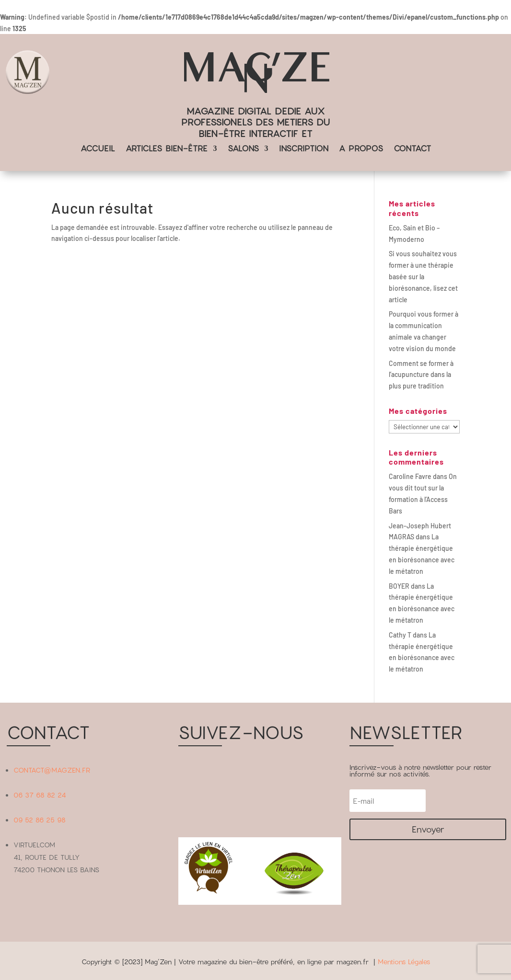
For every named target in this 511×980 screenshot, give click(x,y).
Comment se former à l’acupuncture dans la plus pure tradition (421, 375)
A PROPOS (361, 149)
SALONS (243, 149)
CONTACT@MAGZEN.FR (52, 770)
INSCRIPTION (304, 149)
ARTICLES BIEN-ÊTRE (167, 149)
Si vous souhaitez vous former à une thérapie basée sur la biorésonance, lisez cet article (423, 276)
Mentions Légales (404, 962)
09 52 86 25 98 (40, 820)
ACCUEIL (98, 149)
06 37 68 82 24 (40, 795)
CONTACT (412, 149)
